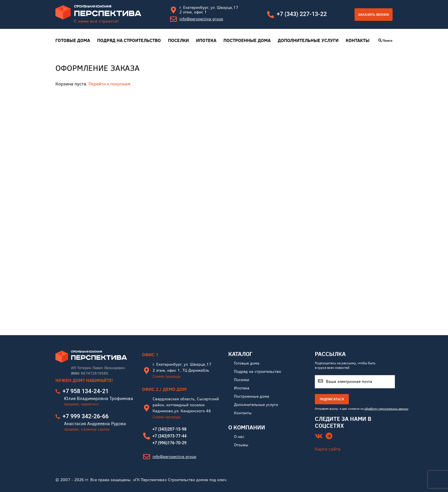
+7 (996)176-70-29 (170, 443)
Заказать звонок (374, 14)
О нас (239, 437)
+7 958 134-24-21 (86, 391)
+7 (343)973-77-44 (170, 436)
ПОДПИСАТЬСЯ (332, 399)
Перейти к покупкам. (110, 84)
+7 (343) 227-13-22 (302, 14)
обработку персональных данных (386, 409)
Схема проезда (167, 376)
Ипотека (206, 40)
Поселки (178, 40)
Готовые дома (73, 40)
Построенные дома (247, 40)
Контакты (358, 40)
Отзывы (241, 445)
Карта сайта (328, 449)
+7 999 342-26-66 (86, 416)
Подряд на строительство (129, 40)
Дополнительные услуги (308, 40)
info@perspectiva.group (201, 19)
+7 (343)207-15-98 (170, 429)
